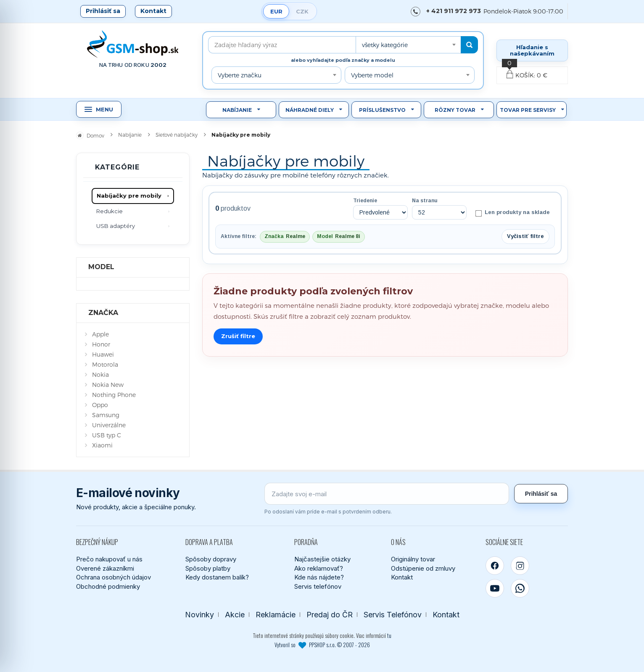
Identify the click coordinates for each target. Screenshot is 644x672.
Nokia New (108, 385)
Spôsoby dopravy (211, 559)
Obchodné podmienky (108, 586)
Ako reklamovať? (319, 568)
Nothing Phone (114, 395)
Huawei (103, 354)
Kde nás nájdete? (319, 577)
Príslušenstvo (382, 110)
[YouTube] (495, 588)
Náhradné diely (310, 110)
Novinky (199, 615)
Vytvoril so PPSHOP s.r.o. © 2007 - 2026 (322, 645)
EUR (276, 11)
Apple (100, 334)
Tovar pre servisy (528, 110)
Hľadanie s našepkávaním (532, 50)
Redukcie (110, 211)
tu (389, 635)
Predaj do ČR (330, 615)
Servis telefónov (318, 586)
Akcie (235, 615)
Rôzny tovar (455, 110)
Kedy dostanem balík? (217, 577)
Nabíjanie (237, 110)
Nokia (100, 374)
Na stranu (425, 201)
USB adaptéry (116, 226)
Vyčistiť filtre (525, 236)
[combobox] (408, 45)
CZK (302, 11)
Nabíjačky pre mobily (129, 196)
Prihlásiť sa (103, 11)
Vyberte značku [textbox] (240, 75)
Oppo (100, 405)
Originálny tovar (413, 559)
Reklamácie (276, 615)
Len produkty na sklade (513, 213)
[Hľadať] (469, 45)
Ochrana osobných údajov (113, 577)
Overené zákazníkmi (105, 568)
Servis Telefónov (393, 615)
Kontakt (153, 11)
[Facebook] (495, 566)
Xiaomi (102, 445)
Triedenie (365, 201)
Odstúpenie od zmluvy (423, 568)
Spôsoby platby (208, 568)
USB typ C (107, 435)
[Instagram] (520, 566)
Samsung (106, 415)
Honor (101, 344)
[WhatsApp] (520, 588)
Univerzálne (109, 425)
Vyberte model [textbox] (372, 75)
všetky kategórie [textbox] (385, 45)
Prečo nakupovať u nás (109, 559)
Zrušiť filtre (238, 336)
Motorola (105, 364)
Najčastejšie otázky (322, 559)
